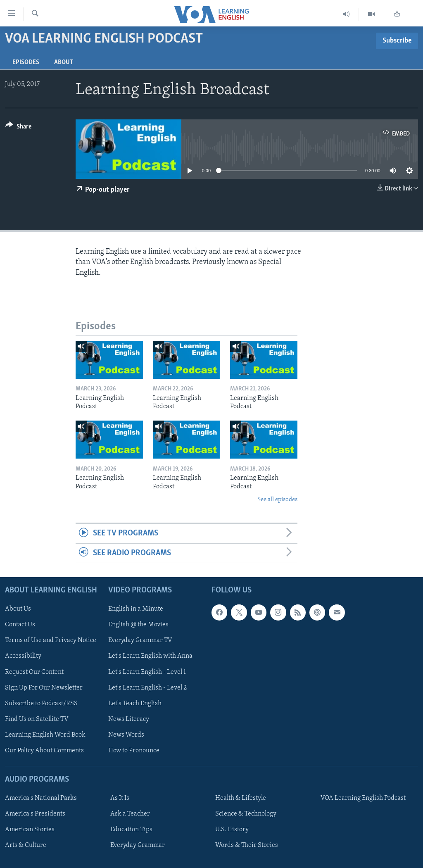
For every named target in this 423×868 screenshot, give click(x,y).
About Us (18, 609)
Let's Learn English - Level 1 (147, 672)
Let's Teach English (135, 704)
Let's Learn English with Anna (150, 656)
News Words (126, 735)
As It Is (120, 798)
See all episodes (277, 500)
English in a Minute (136, 609)
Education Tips (131, 830)
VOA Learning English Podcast (363, 798)
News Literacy (129, 719)
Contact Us (20, 625)
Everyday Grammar (138, 845)
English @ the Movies (138, 625)
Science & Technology (246, 814)
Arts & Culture (26, 845)
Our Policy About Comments (44, 751)
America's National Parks (41, 798)
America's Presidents (35, 814)
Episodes (26, 62)
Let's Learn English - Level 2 (147, 688)
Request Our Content (34, 672)
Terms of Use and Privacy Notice (51, 641)
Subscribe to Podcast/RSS (41, 704)
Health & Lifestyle (241, 798)
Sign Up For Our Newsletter (44, 688)
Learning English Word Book (45, 735)
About (64, 62)
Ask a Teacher (130, 814)
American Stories (30, 830)
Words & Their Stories (247, 845)
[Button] (18, 128)
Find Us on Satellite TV (37, 719)
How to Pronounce (134, 751)
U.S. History (232, 830)
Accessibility (23, 656)
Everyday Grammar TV (140, 641)
